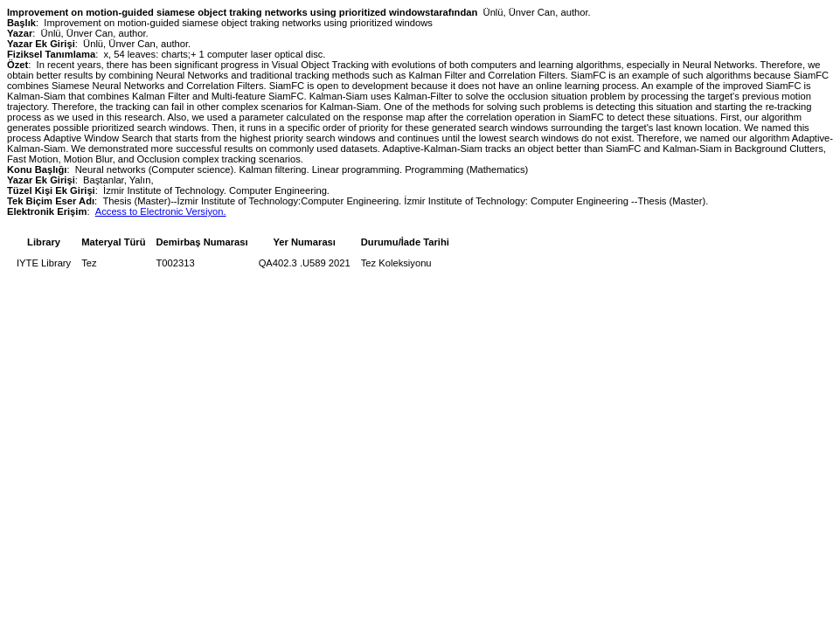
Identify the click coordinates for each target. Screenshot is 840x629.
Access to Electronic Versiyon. (161, 211)
